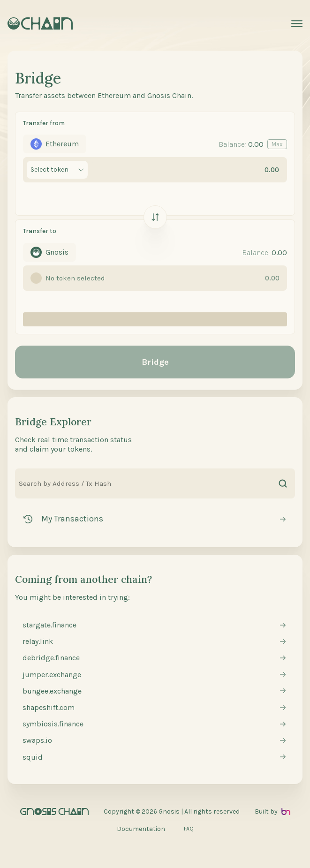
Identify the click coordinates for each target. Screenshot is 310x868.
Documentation (141, 829)
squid (33, 757)
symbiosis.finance (53, 724)
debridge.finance (51, 658)
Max (277, 144)
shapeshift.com (49, 707)
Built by (272, 811)
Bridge (155, 362)
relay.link (38, 641)
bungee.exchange (52, 691)
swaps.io (37, 740)
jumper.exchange (52, 675)
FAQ (189, 829)
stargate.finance (49, 625)
